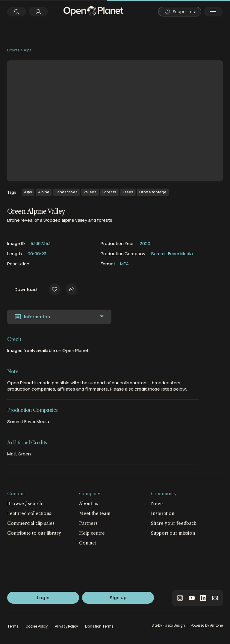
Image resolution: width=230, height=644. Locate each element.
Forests (109, 192)
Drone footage (153, 192)
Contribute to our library (34, 533)
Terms (13, 626)
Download (26, 289)
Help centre (92, 533)
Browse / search (25, 503)
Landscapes (67, 192)
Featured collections (29, 513)
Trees (128, 192)
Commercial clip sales (31, 523)
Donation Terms (99, 626)
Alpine (44, 192)
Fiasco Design (174, 625)
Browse (13, 50)
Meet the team (95, 513)
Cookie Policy (37, 626)
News (157, 503)
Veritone (216, 625)
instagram (180, 598)
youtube (192, 598)
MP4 (124, 264)
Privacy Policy (66, 626)
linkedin (203, 598)
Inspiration (163, 513)
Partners (88, 523)
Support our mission (173, 533)
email (215, 598)
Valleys (90, 192)
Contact (88, 543)
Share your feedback (174, 523)
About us (89, 503)
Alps (27, 50)
